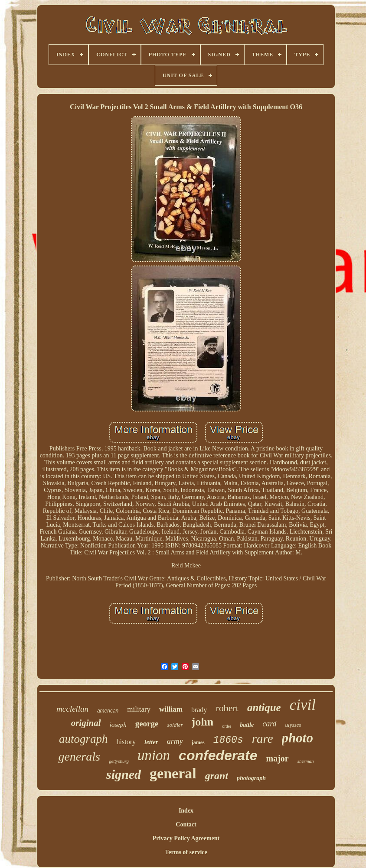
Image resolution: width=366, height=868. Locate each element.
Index (186, 811)
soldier (175, 725)
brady (199, 710)
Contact (186, 824)
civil (303, 705)
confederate (218, 755)
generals (79, 756)
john (203, 722)
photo (297, 738)
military (139, 709)
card (269, 724)
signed (124, 774)
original (86, 723)
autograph (83, 739)
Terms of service (186, 852)
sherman (306, 761)
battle (247, 725)
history (126, 742)
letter (151, 742)
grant (217, 776)
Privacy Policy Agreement (186, 838)
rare (263, 738)
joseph (118, 725)
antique (264, 708)
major (277, 758)
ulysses (293, 725)
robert (227, 708)
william (171, 709)
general (173, 773)
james (198, 742)
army (175, 741)
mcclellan (72, 709)
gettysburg (119, 761)
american (108, 711)
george (147, 724)
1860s (228, 740)
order (227, 726)
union (154, 755)
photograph (251, 778)
